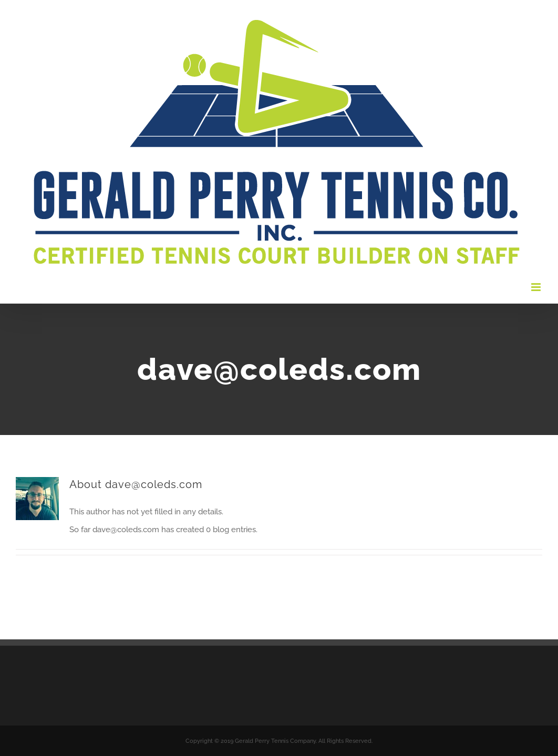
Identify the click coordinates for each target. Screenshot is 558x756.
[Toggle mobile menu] (537, 287)
